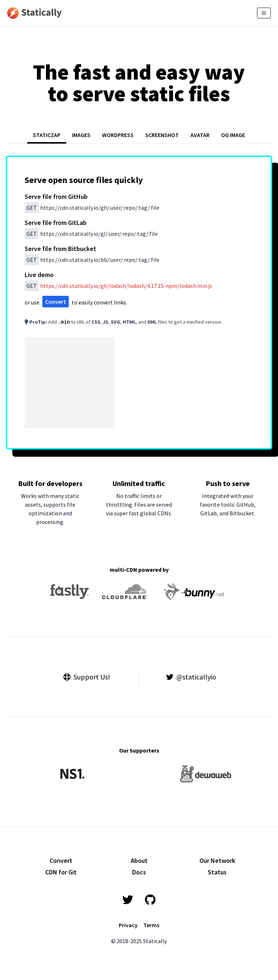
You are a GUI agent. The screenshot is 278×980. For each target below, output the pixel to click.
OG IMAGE (233, 135)
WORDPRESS (118, 135)
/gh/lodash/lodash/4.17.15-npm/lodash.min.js (126, 286)
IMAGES (81, 135)
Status (217, 872)
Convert (56, 302)
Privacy (128, 925)
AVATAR (200, 135)
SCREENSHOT (162, 135)
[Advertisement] (70, 383)
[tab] (47, 136)
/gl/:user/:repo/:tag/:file (91, 234)
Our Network (217, 860)
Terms (151, 925)
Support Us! (87, 677)
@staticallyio (191, 677)
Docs (139, 872)
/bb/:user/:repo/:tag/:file (92, 260)
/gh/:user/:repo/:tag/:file (92, 208)
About (139, 860)
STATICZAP (47, 135)
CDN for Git (61, 872)
